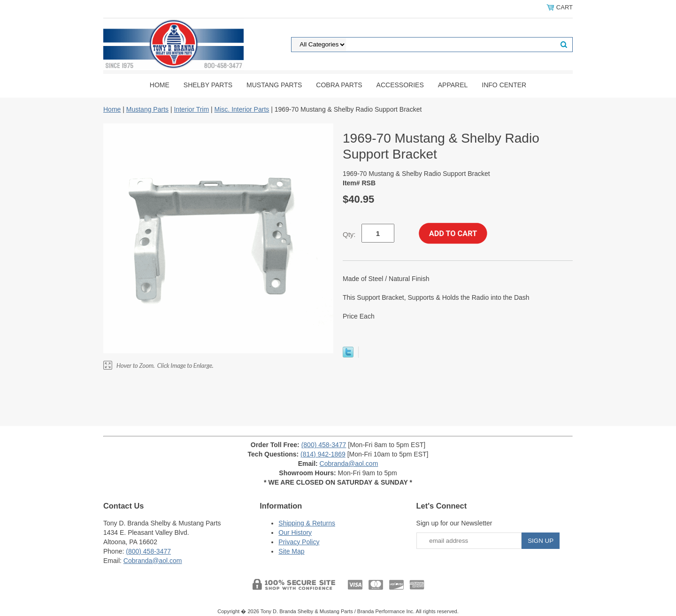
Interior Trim (191, 109)
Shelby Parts (208, 85)
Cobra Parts (339, 85)
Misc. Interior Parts (242, 109)
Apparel (453, 85)
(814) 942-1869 (323, 454)
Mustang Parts (274, 85)
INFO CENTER (504, 85)
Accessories (400, 85)
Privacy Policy (299, 542)
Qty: (349, 234)
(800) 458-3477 (324, 445)
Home (160, 85)
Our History (295, 532)
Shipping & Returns (307, 523)
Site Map (291, 551)
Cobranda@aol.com (349, 464)
